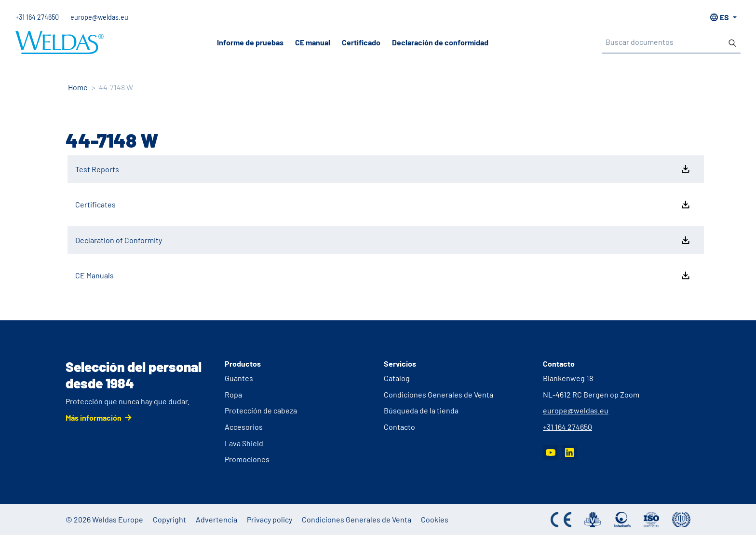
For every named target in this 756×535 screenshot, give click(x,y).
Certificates (383, 205)
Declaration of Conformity (383, 240)
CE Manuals (383, 275)
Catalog (397, 378)
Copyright (169, 519)
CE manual (313, 42)
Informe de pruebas (250, 42)
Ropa (233, 394)
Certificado (361, 42)
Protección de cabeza (261, 410)
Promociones (247, 459)
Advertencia (216, 519)
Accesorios (244, 427)
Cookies (435, 519)
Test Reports (383, 169)
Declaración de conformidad (440, 42)
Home (78, 87)
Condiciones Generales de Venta (439, 394)
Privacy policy (270, 519)
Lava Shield (244, 443)
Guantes (239, 378)
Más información (94, 418)
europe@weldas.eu (99, 17)
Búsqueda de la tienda (421, 410)
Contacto (399, 427)
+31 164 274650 (37, 17)
